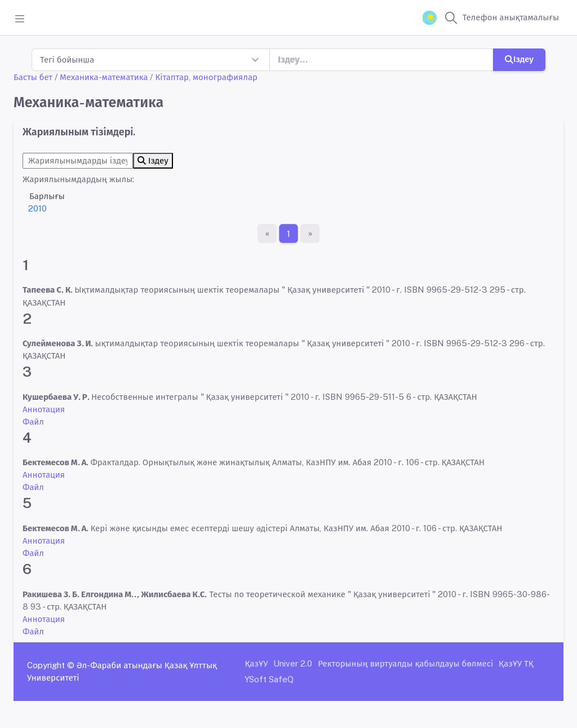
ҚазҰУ (256, 663)
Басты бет (33, 77)
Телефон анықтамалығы (511, 17)
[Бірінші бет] (267, 233)
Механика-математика (104, 77)
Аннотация (44, 409)
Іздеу (519, 59)
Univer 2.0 (293, 663)
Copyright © (51, 665)
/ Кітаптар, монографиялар (204, 77)
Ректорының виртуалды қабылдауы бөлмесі (405, 663)
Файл (33, 422)
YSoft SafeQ (269, 679)
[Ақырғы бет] (310, 233)
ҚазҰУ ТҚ (516, 663)
